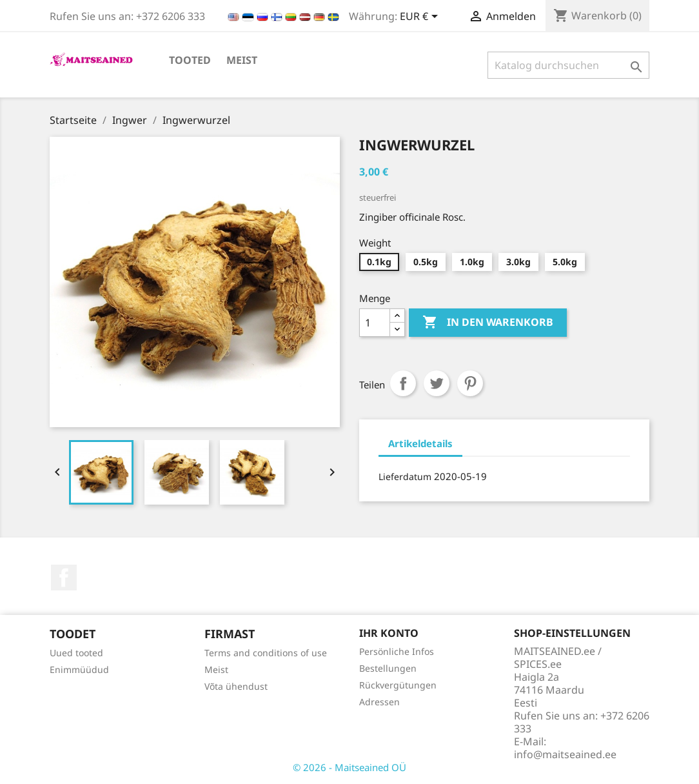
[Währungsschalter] (421, 17)
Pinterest (470, 383)
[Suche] (568, 65)
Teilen (403, 383)
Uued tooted (76, 653)
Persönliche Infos (397, 651)
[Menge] (375, 323)
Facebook (64, 578)
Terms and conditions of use (266, 653)
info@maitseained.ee (565, 754)
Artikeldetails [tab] (420, 443)
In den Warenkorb (488, 323)
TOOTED (190, 60)
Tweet (437, 383)
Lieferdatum (405, 477)
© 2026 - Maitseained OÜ (349, 767)
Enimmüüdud (79, 669)
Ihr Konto (389, 633)
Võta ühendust (236, 686)
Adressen (379, 702)
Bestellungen (388, 668)
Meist (242, 60)
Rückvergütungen (398, 685)
